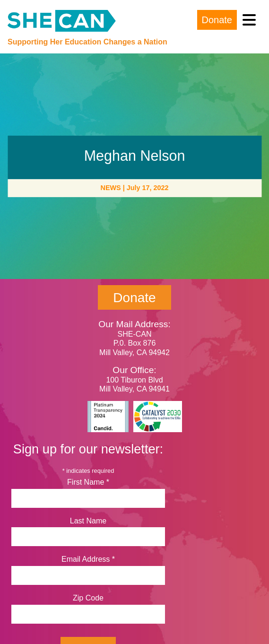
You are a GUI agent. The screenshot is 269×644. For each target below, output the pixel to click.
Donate (217, 20)
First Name (88, 482)
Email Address (88, 559)
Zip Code (88, 598)
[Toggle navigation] (249, 20)
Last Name (88, 521)
